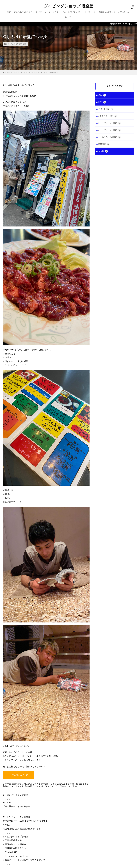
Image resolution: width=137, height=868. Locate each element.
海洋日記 (104, 144)
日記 (24, 44)
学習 (102, 95)
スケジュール (90, 12)
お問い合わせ (124, 12)
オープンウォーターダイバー (47, 12)
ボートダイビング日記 (109, 130)
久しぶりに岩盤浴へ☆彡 (49, 72)
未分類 (103, 151)
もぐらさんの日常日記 (14, 44)
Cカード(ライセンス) (71, 12)
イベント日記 (106, 109)
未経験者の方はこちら (23, 12)
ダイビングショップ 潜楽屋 (69, 6)
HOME (8, 12)
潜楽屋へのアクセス (107, 12)
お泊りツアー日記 (108, 116)
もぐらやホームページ (19, 775)
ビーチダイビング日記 (109, 123)
